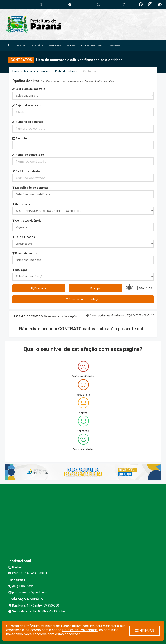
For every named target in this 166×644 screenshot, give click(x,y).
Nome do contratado (28, 155)
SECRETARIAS (55, 45)
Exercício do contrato (29, 89)
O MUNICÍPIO (38, 45)
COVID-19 (145, 288)
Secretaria (21, 204)
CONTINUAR (144, 631)
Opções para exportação (83, 299)
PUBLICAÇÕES (115, 45)
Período (20, 138)
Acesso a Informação (38, 71)
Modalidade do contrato (30, 188)
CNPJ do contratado (28, 171)
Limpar (96, 288)
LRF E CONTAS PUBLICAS (93, 45)
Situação (20, 270)
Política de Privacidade (80, 630)
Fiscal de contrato (26, 253)
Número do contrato (28, 122)
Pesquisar (39, 288)
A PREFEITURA (21, 45)
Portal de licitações (67, 71)
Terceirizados (24, 237)
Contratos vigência (27, 221)
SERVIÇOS (72, 45)
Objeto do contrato (27, 105)
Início (16, 71)
